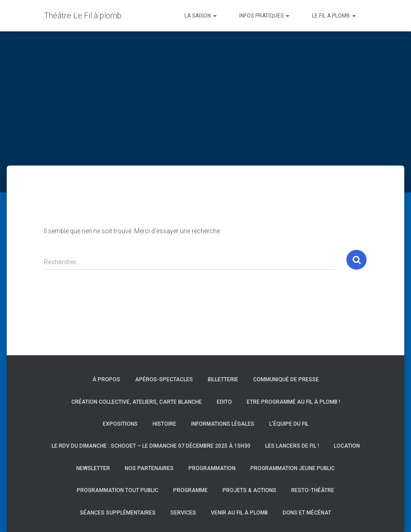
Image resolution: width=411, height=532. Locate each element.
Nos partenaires (149, 468)
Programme (190, 490)
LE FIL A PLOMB (334, 16)
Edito (224, 402)
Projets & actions (249, 490)
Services (183, 513)
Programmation (212, 468)
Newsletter (93, 468)
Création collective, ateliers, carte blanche (137, 402)
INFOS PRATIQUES (264, 16)
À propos (106, 379)
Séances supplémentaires (118, 513)
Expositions (120, 424)
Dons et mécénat (307, 513)
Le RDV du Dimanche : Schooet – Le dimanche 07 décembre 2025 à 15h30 (151, 446)
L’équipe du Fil (289, 424)
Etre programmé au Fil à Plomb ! (293, 402)
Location (347, 446)
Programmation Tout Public (118, 490)
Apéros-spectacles (164, 379)
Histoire (164, 424)
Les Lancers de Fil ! (292, 446)
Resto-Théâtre (313, 490)
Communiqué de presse (286, 379)
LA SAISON (201, 16)
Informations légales (223, 424)
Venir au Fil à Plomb (239, 513)
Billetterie (223, 379)
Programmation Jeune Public (293, 468)
